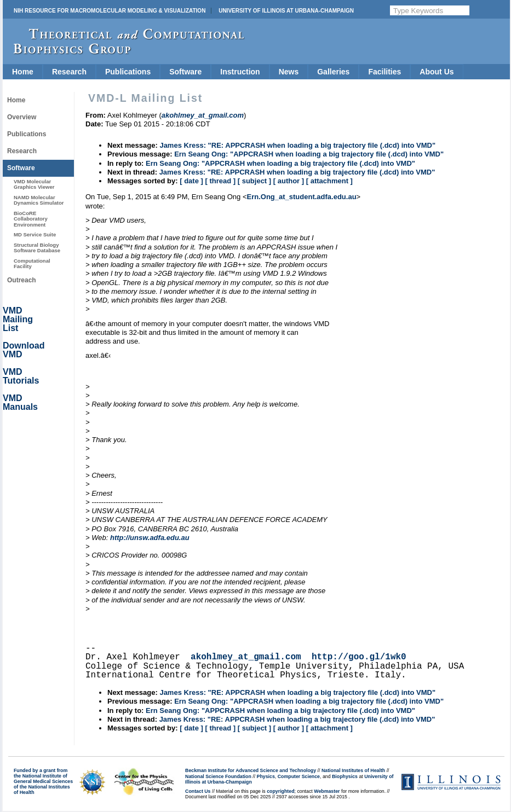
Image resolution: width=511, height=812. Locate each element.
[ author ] (289, 181)
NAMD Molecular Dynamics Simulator (39, 200)
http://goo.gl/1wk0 (359, 657)
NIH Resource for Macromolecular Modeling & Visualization (110, 11)
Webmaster (327, 791)
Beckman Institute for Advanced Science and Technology (251, 770)
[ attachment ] (329, 181)
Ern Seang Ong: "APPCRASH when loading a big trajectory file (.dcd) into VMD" (309, 154)
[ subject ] (254, 181)
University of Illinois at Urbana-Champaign (286, 11)
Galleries (333, 72)
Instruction (240, 72)
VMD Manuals (20, 402)
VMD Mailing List (18, 319)
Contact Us (198, 791)
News (289, 72)
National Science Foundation (218, 776)
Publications (128, 72)
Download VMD (24, 350)
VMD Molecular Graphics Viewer (34, 184)
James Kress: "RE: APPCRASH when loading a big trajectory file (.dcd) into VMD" (297, 145)
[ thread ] (220, 181)
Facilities (384, 72)
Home (23, 72)
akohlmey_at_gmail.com (246, 657)
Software (185, 72)
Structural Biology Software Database (37, 248)
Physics (266, 776)
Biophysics (345, 776)
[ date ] (191, 181)
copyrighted (280, 791)
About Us (437, 72)
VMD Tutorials (21, 376)
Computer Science (299, 776)
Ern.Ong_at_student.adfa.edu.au (302, 197)
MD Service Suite (35, 234)
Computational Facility (32, 263)
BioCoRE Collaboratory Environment (31, 219)
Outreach (22, 280)
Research (69, 72)
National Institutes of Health (353, 770)
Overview (22, 117)
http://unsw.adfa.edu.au (150, 538)
